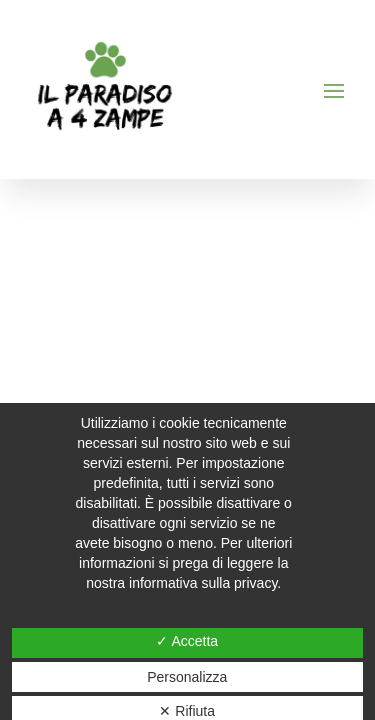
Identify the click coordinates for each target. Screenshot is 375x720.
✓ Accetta (187, 641)
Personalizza (187, 677)
